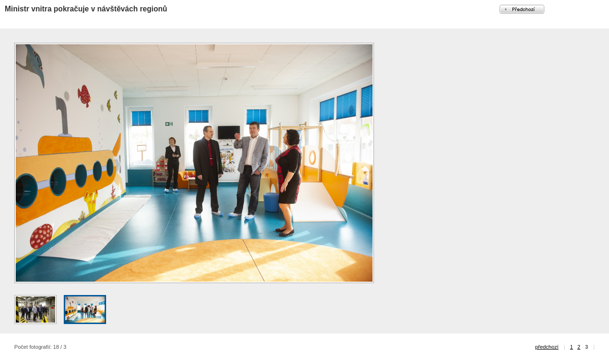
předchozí (547, 347)
